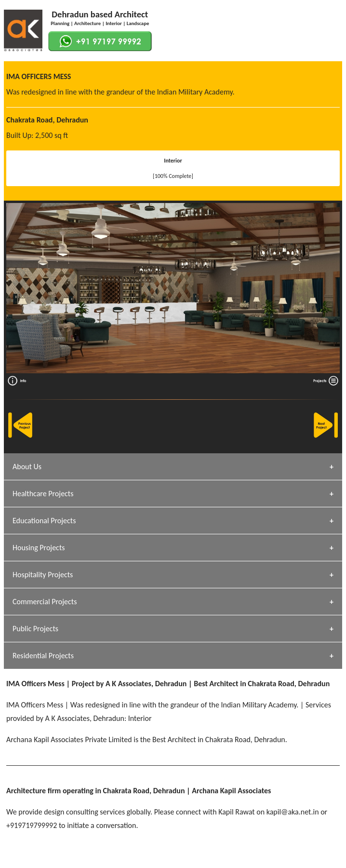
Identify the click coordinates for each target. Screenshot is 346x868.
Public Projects (35, 629)
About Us (27, 467)
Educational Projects (44, 521)
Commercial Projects (45, 602)
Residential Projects (43, 656)
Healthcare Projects (43, 494)
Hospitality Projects (43, 575)
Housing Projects (39, 548)
